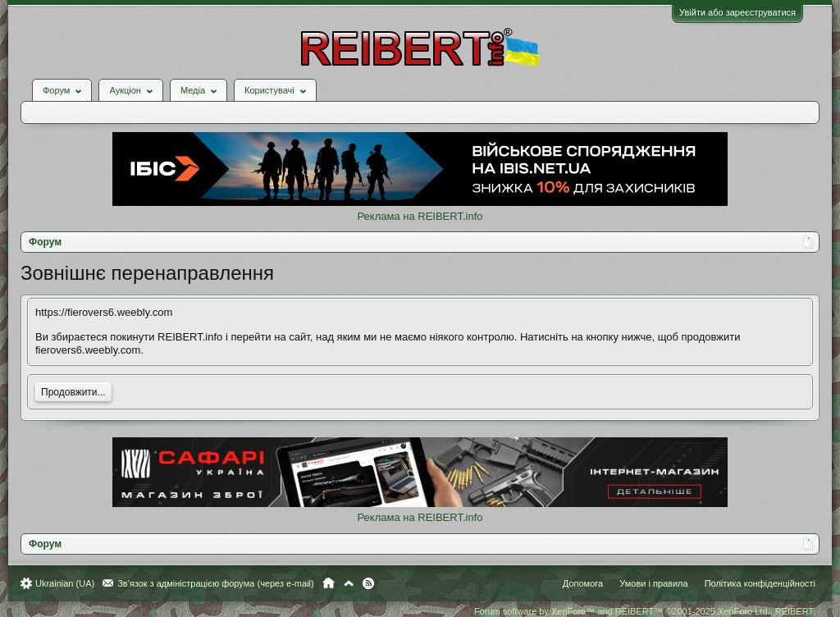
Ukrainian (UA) (65, 583)
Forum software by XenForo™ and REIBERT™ (645, 611)
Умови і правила (653, 583)
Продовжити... (73, 392)
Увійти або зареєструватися (737, 12)
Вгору (349, 583)
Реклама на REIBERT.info (420, 216)
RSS (368, 583)
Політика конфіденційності (760, 583)
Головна (329, 583)
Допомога (583, 583)
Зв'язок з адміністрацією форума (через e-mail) (216, 583)
